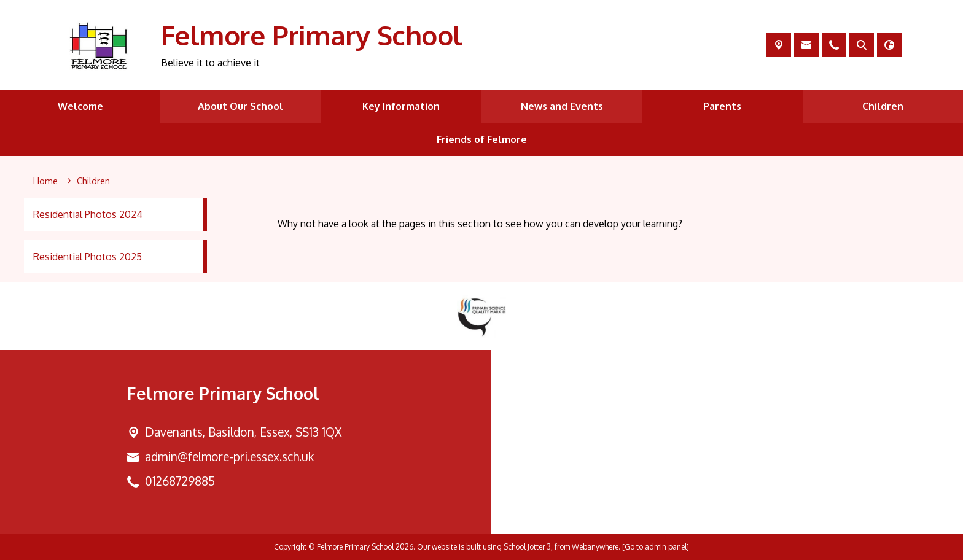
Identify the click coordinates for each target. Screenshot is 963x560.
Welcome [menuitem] (80, 106)
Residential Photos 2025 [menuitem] (88, 257)
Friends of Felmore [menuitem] (482, 139)
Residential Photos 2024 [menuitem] (88, 214)
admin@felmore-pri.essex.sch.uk (229, 457)
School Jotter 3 (527, 547)
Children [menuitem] (883, 106)
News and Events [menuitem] (562, 106)
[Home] (45, 181)
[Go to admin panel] (656, 547)
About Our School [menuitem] (240, 106)
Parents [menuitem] (722, 106)
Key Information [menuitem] (401, 106)
